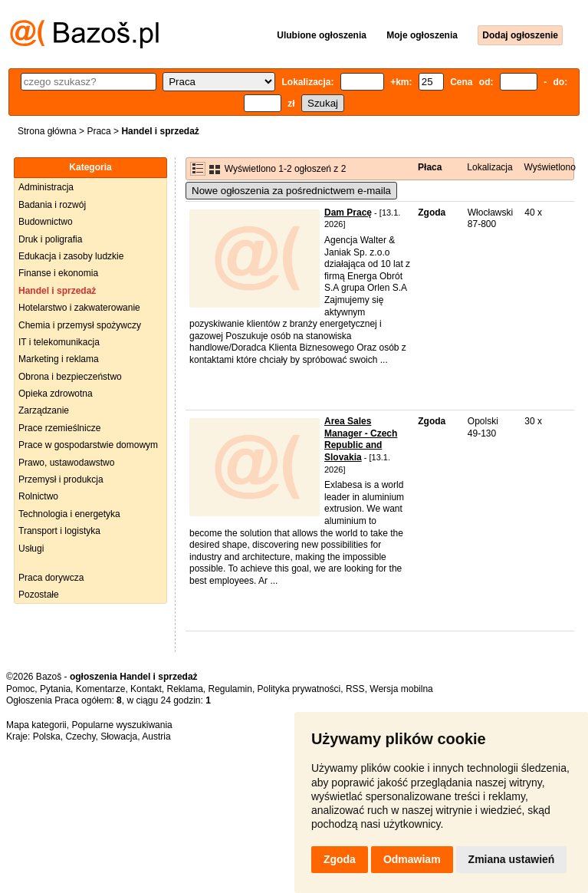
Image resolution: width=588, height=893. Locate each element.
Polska (47, 736)
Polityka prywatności (299, 689)
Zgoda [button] (340, 859)
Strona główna (47, 131)
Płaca (430, 167)
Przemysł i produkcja (61, 479)
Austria (156, 736)
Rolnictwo (38, 496)
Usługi (31, 549)
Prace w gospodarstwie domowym (88, 445)
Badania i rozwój (52, 205)
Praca (99, 131)
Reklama (184, 689)
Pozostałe (39, 595)
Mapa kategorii (36, 725)
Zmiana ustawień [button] (512, 859)
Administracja (46, 187)
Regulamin (230, 689)
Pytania (55, 689)
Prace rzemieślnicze (59, 428)
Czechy (80, 736)
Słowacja (119, 736)
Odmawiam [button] (412, 859)
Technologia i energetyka (69, 514)
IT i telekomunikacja (59, 342)
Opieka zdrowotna (56, 394)
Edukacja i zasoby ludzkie (71, 256)
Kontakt (146, 689)
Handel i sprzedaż (57, 291)
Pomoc (20, 689)
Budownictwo (46, 222)
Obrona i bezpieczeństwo (70, 377)
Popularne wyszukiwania (122, 725)
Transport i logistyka (59, 531)
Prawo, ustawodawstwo (66, 463)
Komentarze (101, 689)
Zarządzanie (44, 410)
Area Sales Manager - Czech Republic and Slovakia (361, 439)
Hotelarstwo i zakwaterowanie (79, 308)
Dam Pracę (348, 213)
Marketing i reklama (59, 359)
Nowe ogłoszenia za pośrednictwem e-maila (291, 191)
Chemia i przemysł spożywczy (80, 325)
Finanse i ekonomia (58, 273)
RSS (355, 689)
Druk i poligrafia (50, 239)
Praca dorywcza (51, 578)
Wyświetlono (550, 167)
